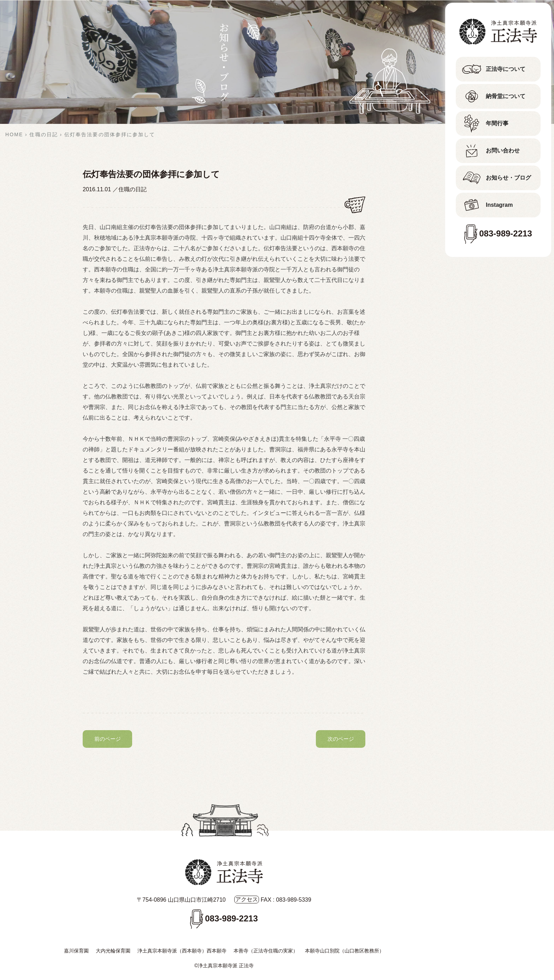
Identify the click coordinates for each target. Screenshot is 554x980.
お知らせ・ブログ (508, 178)
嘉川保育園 (76, 951)
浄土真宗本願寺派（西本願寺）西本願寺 (182, 951)
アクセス (247, 899)
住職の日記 (132, 189)
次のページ (341, 739)
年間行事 (497, 123)
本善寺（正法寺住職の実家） (266, 951)
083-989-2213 (505, 233)
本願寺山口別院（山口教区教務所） (344, 951)
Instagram (499, 205)
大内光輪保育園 (113, 951)
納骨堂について (506, 96)
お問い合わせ (503, 151)
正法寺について (506, 69)
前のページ (108, 739)
